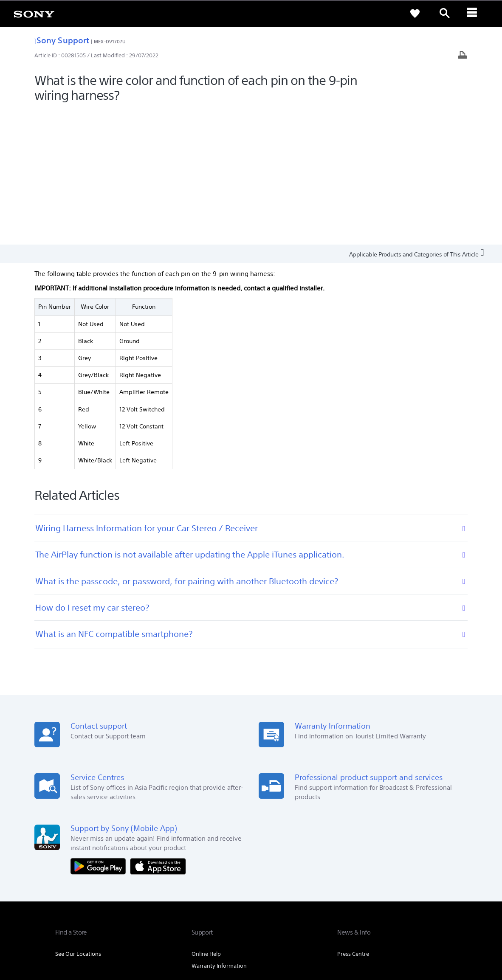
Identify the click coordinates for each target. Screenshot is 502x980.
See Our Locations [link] (78, 818)
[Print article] (463, 56)
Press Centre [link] (353, 818)
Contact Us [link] (433, 872)
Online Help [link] (206, 818)
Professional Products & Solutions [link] (281, 872)
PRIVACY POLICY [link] (128, 933)
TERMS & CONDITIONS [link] (80, 933)
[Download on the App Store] (158, 731)
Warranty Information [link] (219, 830)
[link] (34, 14)
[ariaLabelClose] (474, 14)
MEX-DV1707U (110, 41)
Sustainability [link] (394, 872)
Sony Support (62, 40)
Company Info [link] (350, 872)
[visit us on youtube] (438, 893)
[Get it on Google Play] (100, 731)
